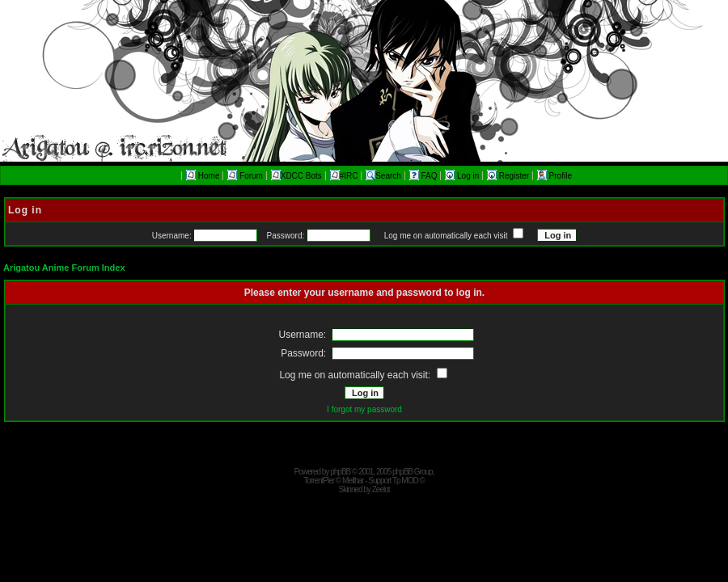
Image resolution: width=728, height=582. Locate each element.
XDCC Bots (296, 176)
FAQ (425, 176)
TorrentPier (319, 481)
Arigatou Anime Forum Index (64, 268)
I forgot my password (364, 409)
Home (203, 176)
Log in (463, 176)
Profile (554, 176)
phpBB (340, 472)
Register (509, 176)
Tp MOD (405, 481)
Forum (245, 176)
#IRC (344, 176)
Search (383, 176)
